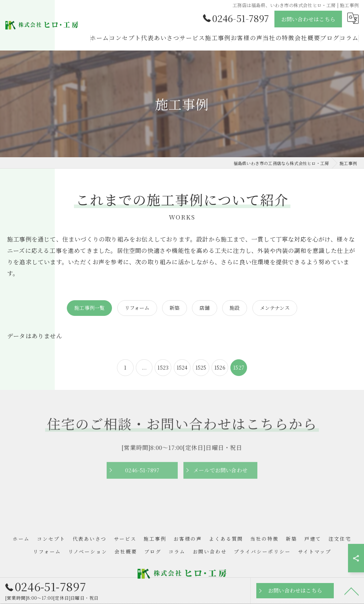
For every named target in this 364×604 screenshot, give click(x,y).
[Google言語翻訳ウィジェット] (353, 18)
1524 (182, 367)
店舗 (204, 308)
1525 (201, 367)
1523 (163, 367)
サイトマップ (315, 552)
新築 (175, 308)
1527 (239, 367)
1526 (220, 367)
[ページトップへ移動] (352, 591)
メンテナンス (275, 308)
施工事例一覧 (89, 308)
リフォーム (137, 308)
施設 (235, 308)
